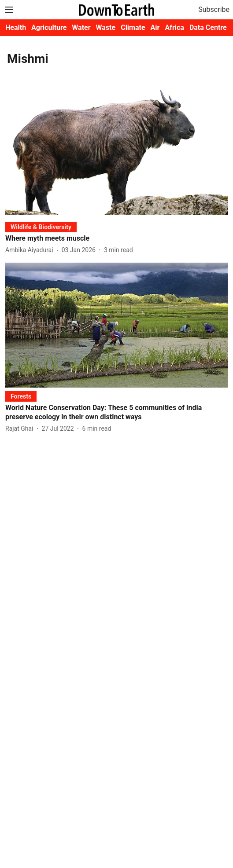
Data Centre (208, 27)
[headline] (116, 239)
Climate (133, 27)
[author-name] (31, 250)
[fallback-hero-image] (116, 152)
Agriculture (49, 27)
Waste (106, 27)
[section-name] (41, 227)
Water (81, 27)
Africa (174, 27)
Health (16, 27)
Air (155, 27)
